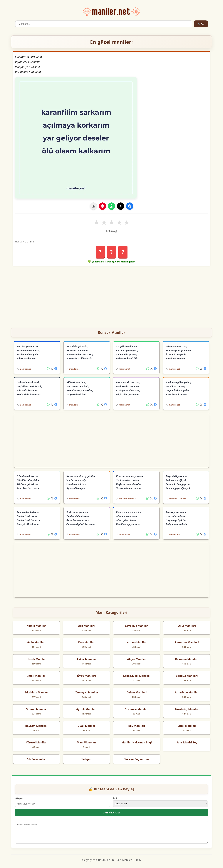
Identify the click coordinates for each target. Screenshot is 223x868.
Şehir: (115, 798)
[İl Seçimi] (160, 804)
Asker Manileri (86, 659)
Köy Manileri (137, 726)
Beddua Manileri (187, 676)
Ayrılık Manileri (86, 709)
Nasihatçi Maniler (187, 709)
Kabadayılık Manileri (137, 676)
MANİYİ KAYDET (111, 813)
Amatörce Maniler (187, 692)
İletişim (86, 759)
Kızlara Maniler (137, 642)
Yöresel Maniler (36, 742)
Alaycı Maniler (137, 659)
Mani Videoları (86, 742)
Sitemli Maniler (36, 709)
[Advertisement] (112, 295)
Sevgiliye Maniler (137, 626)
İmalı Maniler (36, 676)
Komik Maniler (36, 626)
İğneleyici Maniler (86, 692)
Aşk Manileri (86, 626)
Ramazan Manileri (187, 642)
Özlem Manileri (137, 692)
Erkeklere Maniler (36, 692)
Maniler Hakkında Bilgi (137, 742)
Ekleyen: (19, 798)
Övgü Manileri (86, 676)
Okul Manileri (187, 626)
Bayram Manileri (36, 726)
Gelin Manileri (36, 642)
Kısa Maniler (86, 642)
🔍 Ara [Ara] (201, 24)
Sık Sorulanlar (36, 759)
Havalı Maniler (36, 659)
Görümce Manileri (137, 709)
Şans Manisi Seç (187, 742)
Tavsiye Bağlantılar (137, 759)
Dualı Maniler (86, 726)
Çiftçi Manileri (187, 726)
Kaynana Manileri (187, 659)
